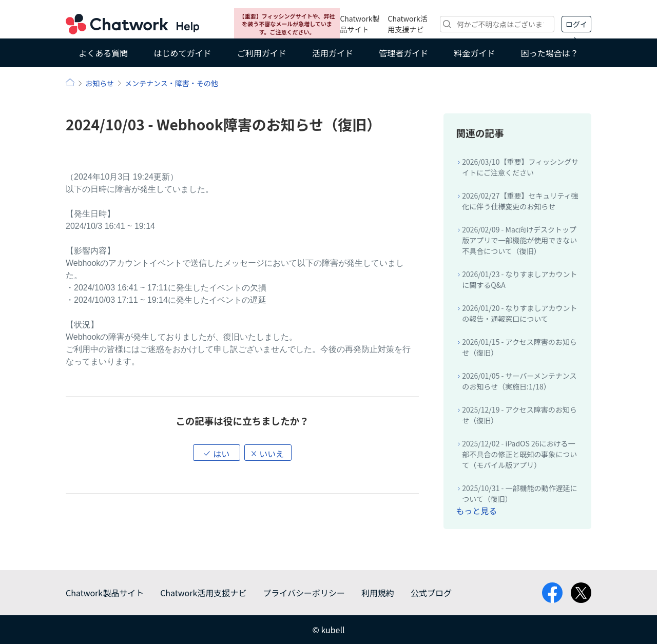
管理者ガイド (403, 53)
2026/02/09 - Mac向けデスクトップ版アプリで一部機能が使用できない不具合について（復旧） (519, 240)
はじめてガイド (182, 53)
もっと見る (476, 511)
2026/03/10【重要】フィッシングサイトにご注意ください (520, 167)
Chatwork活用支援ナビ (408, 24)
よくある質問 (103, 53)
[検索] (497, 24)
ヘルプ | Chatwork (70, 82)
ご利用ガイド (262, 53)
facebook (552, 593)
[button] (217, 453)
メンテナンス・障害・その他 (171, 83)
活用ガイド (333, 53)
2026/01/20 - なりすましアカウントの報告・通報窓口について (519, 313)
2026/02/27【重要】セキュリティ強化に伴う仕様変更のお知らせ (520, 201)
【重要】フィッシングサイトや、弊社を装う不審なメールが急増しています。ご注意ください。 (287, 24)
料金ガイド (475, 53)
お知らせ (100, 83)
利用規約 (378, 593)
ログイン (576, 26)
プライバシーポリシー (304, 593)
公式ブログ (431, 593)
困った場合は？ (550, 53)
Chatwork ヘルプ (132, 24)
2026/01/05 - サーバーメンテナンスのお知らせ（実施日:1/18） (519, 381)
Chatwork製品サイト (360, 24)
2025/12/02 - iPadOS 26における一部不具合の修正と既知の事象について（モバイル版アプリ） (519, 454)
